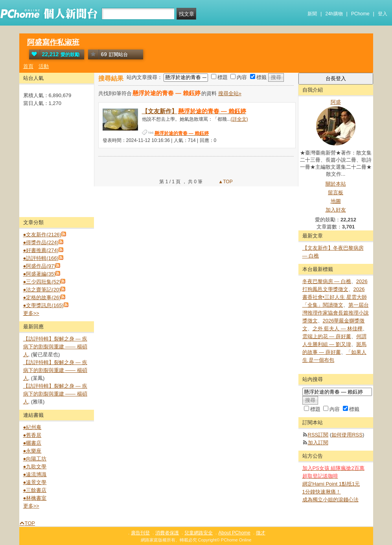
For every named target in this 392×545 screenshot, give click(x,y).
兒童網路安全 (199, 533)
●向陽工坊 (35, 459)
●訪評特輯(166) (41, 258)
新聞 (312, 14)
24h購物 (334, 14)
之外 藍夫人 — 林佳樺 (338, 329)
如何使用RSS (347, 435)
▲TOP (225, 182)
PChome (360, 14)
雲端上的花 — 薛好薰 (327, 336)
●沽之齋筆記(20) (42, 290)
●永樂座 (32, 451)
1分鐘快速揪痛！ (322, 492)
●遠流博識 (35, 474)
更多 (31, 313)
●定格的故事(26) (42, 297)
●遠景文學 (35, 482)
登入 (383, 14)
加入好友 (336, 210)
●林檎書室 (35, 498)
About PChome (234, 533)
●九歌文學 (35, 467)
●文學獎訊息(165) (43, 305)
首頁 (28, 66)
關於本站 (336, 184)
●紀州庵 (32, 427)
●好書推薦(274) (41, 250)
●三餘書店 (35, 490)
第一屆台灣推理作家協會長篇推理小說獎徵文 (336, 313)
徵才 (261, 533)
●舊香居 (32, 435)
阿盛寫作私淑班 (53, 42)
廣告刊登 (140, 533)
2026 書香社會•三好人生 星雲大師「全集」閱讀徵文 (335, 297)
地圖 (336, 201)
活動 (44, 66)
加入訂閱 (318, 443)
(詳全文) (239, 119)
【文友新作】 (194, 111)
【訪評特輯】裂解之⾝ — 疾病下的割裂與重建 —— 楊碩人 (55, 347)
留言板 (336, 192)
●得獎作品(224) (41, 242)
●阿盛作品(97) (40, 266)
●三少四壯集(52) (42, 282)
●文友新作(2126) (42, 235)
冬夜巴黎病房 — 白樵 (327, 281)
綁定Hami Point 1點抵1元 (331, 484)
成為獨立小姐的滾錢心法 (330, 500)
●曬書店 (32, 443)
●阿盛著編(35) (40, 274)
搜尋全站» (230, 93)
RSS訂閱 (318, 435)
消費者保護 (167, 533)
